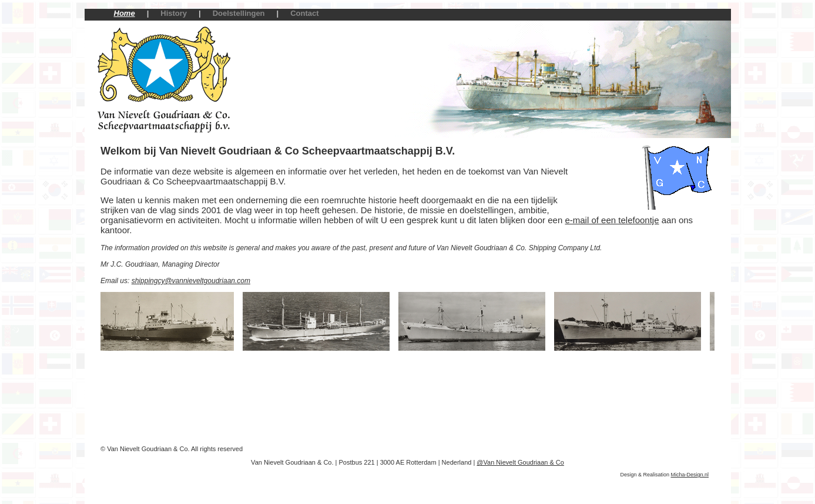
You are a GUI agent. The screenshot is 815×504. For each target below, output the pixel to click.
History (174, 13)
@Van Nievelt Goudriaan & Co (520, 462)
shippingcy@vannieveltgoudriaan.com (191, 281)
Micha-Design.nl (690, 475)
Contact (304, 13)
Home (125, 13)
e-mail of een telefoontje (612, 220)
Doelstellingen (239, 13)
